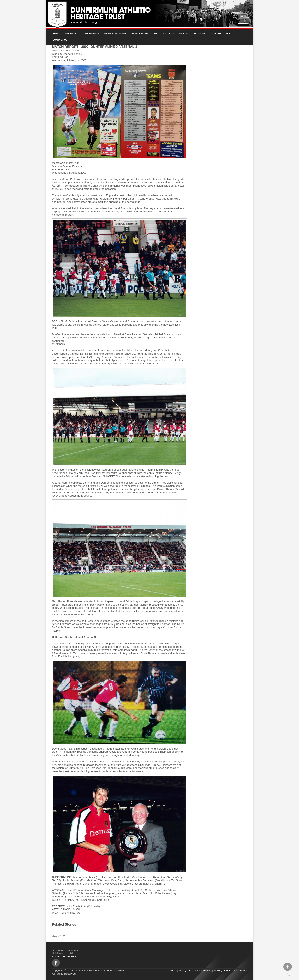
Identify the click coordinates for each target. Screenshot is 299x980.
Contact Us (60, 40)
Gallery (218, 971)
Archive (207, 971)
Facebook (194, 971)
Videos (184, 34)
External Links (220, 34)
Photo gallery (164, 34)
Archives (71, 34)
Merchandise (140, 34)
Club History (91, 34)
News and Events (116, 34)
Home (56, 34)
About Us (199, 34)
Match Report (65, 47)
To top (288, 970)
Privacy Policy (178, 971)
